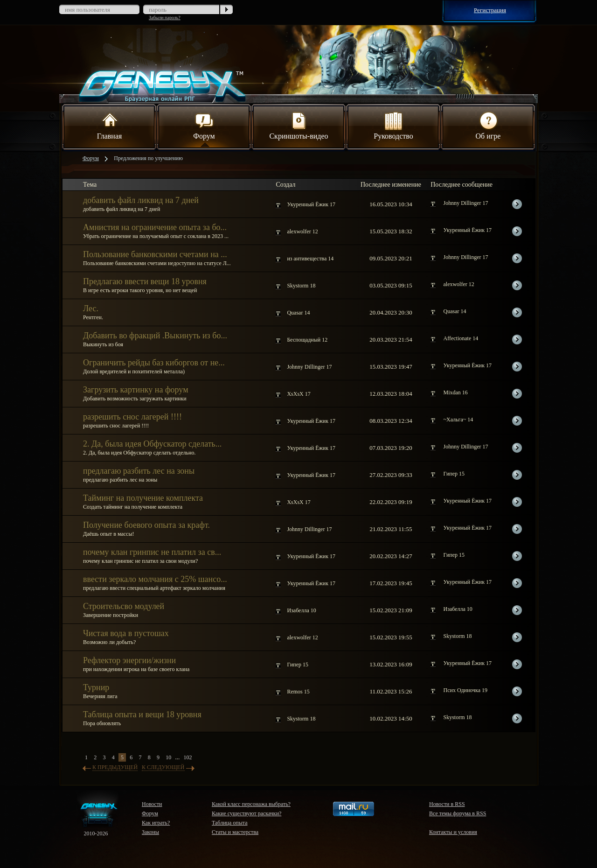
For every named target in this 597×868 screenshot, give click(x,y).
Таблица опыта (230, 823)
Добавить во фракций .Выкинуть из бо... (155, 336)
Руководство (393, 125)
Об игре (488, 125)
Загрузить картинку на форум (136, 390)
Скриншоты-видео (298, 125)
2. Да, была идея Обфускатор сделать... (152, 444)
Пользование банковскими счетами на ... (155, 254)
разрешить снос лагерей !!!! (132, 417)
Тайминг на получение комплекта (143, 498)
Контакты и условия (453, 832)
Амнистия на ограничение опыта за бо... (155, 227)
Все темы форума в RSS (458, 813)
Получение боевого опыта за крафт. (146, 525)
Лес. (91, 308)
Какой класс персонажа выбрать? (251, 804)
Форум (204, 125)
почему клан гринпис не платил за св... (152, 552)
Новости (152, 804)
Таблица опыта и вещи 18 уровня (142, 714)
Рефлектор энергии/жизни (129, 660)
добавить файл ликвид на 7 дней (141, 200)
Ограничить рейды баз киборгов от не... (154, 363)
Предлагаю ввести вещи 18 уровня (145, 281)
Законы (150, 832)
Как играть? (156, 823)
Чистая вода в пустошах (126, 633)
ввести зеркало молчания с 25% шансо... (155, 579)
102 (188, 757)
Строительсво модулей (124, 606)
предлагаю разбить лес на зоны (139, 471)
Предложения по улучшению (148, 158)
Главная (110, 125)
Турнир (96, 687)
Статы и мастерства (235, 832)
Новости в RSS (447, 804)
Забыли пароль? (165, 17)
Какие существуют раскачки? (246, 813)
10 (168, 757)
